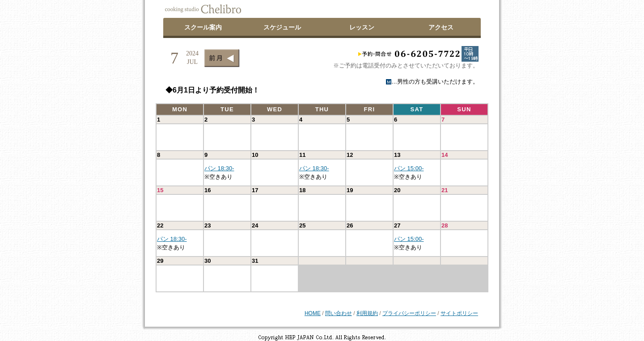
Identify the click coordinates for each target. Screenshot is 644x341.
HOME (313, 313)
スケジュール (282, 27)
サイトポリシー (459, 313)
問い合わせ (339, 313)
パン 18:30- (219, 168)
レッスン (362, 27)
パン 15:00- (409, 168)
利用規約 (367, 313)
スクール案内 (203, 27)
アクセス (441, 27)
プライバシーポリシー (409, 313)
